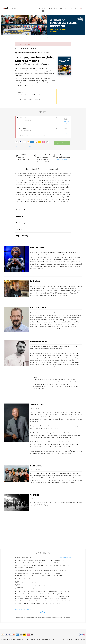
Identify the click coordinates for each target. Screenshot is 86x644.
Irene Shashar (37, 247)
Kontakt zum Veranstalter (65, 557)
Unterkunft (20, 216)
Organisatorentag (22, 236)
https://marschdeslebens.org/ (23, 609)
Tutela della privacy (20, 639)
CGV (14, 639)
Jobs (37, 639)
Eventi (22, 37)
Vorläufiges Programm (24, 210)
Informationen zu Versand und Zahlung (24, 147)
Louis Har (35, 281)
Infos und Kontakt (62, 159)
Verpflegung (20, 223)
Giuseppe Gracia (38, 308)
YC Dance (35, 495)
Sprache (19, 229)
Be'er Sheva (36, 466)
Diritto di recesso (30, 639)
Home (17, 37)
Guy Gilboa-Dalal (39, 341)
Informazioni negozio (7, 639)
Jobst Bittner (37, 405)
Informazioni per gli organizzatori (47, 639)
